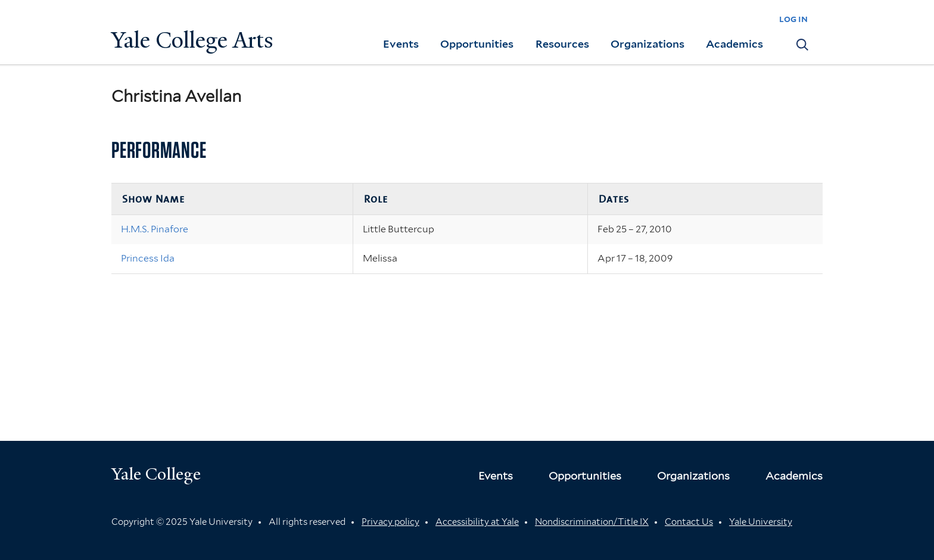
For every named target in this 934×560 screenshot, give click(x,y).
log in (793, 19)
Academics (734, 44)
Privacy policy (390, 522)
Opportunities (477, 44)
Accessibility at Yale (477, 522)
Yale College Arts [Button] (192, 40)
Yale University (761, 522)
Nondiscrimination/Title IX (592, 522)
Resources (562, 44)
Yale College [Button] (156, 474)
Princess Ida (148, 258)
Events (401, 44)
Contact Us (689, 522)
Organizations (647, 44)
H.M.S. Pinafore (155, 229)
